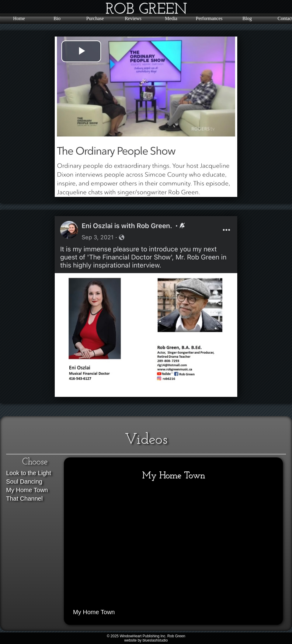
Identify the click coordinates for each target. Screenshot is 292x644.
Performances (209, 18)
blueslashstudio (155, 640)
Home (19, 18)
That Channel (24, 499)
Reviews (133, 18)
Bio (57, 18)
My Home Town (27, 490)
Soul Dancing (24, 481)
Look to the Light (29, 473)
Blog (247, 18)
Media (171, 18)
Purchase (95, 18)
